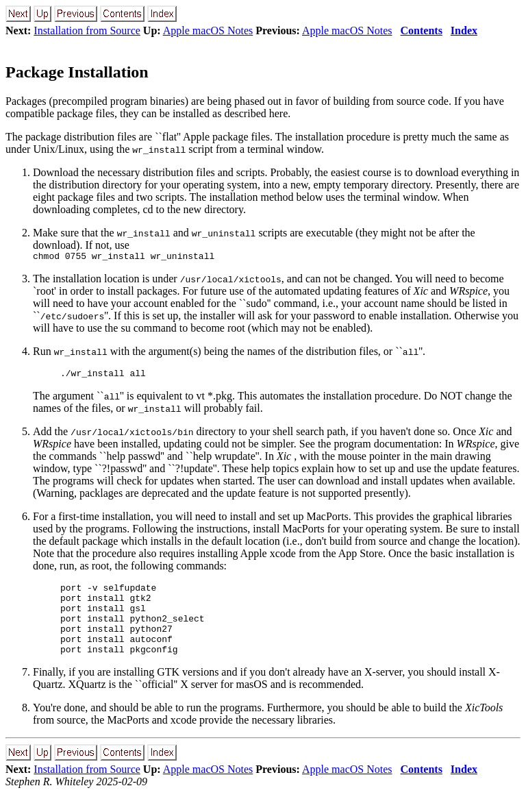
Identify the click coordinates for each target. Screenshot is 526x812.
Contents (422, 30)
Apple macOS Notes (208, 30)
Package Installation (77, 72)
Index (464, 30)
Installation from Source (87, 30)
